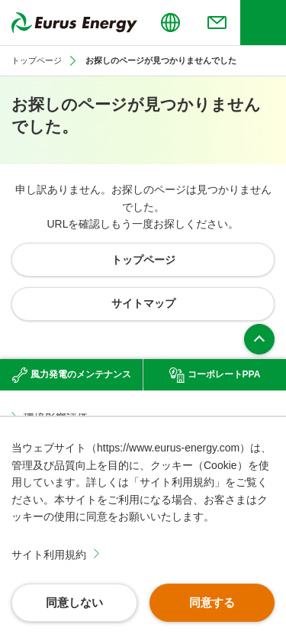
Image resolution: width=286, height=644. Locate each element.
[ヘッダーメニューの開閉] (263, 23)
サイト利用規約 (49, 555)
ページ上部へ (259, 339)
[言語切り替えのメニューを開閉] (170, 23)
